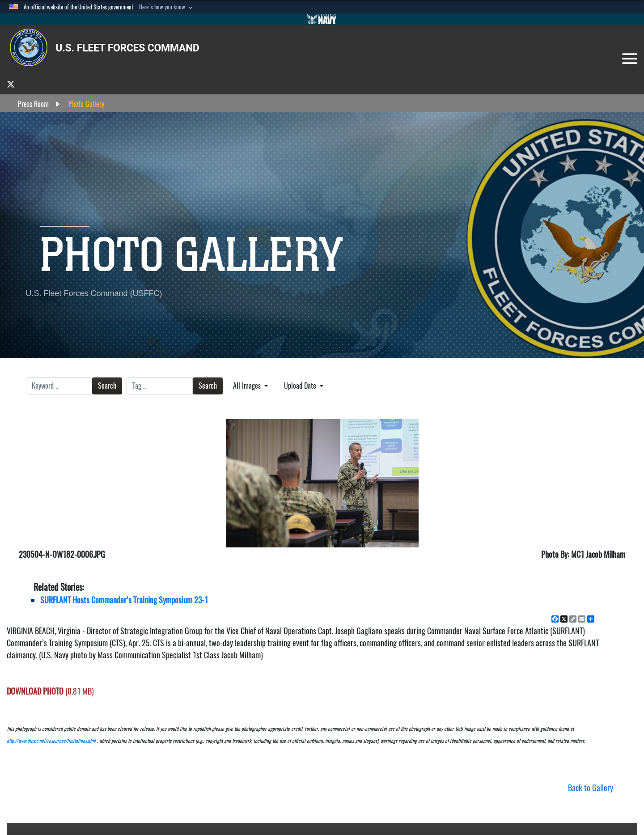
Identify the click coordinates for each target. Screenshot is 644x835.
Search (107, 386)
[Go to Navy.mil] (322, 19)
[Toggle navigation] (630, 59)
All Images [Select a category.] (248, 386)
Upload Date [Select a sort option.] (301, 386)
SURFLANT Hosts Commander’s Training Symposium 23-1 (124, 600)
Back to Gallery (591, 788)
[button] (167, 7)
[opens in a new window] (11, 84)
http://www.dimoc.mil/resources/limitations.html (51, 741)
